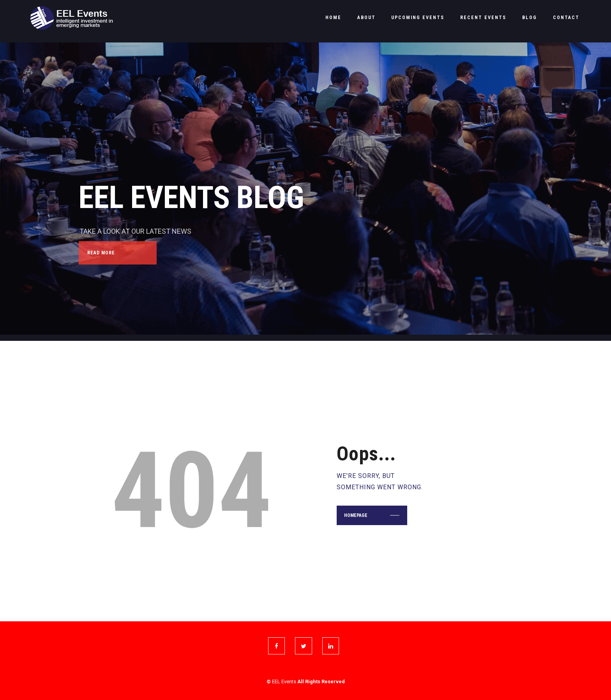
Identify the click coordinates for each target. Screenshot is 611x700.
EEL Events (284, 681)
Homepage (356, 515)
